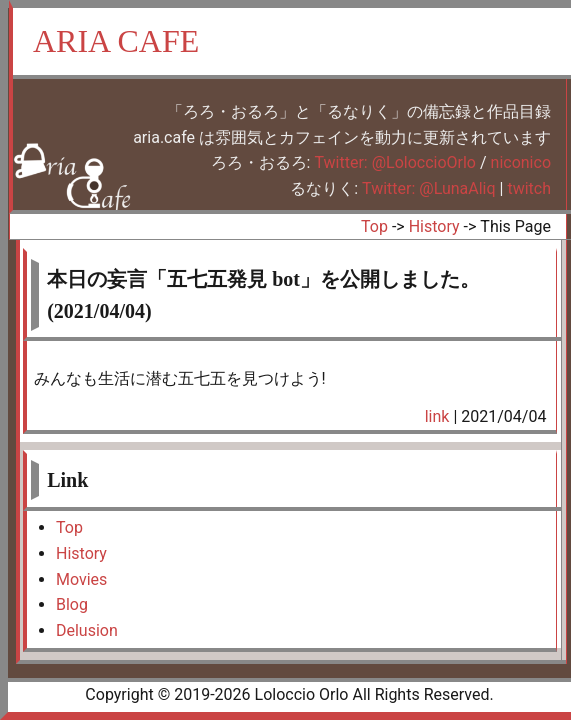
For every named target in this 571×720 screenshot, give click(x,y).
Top (374, 226)
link (437, 416)
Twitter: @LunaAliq (429, 188)
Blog (72, 604)
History (434, 226)
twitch (529, 188)
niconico (521, 162)
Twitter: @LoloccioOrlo (395, 162)
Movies (81, 579)
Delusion (87, 630)
